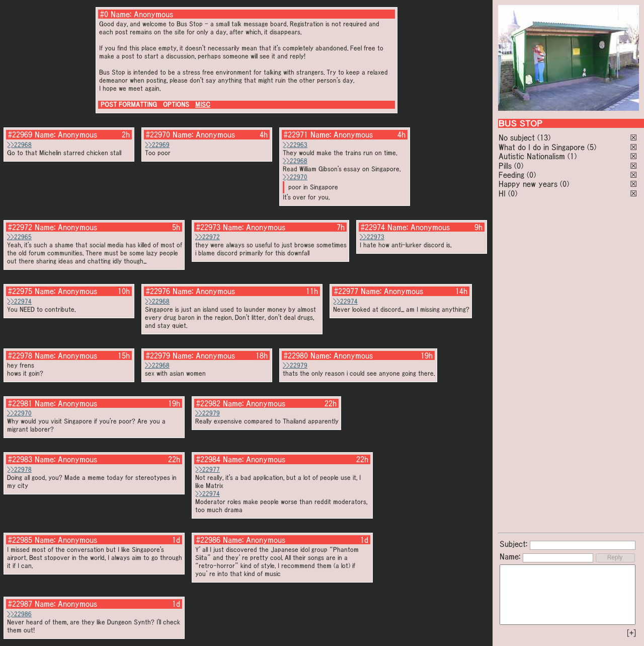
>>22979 (295, 365)
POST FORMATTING (129, 104)
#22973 (208, 227)
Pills (505, 166)
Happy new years (528, 184)
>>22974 (19, 301)
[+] (631, 633)
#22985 (20, 540)
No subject (518, 137)
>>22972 (208, 237)
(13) (544, 137)
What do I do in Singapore (542, 147)
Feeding (511, 175)
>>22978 (19, 470)
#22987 (20, 604)
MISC (203, 104)
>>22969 (157, 145)
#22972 (20, 227)
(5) (592, 147)
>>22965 (19, 237)
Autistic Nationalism (532, 156)
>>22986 (19, 614)
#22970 (158, 134)
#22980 (296, 355)
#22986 (208, 540)
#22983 (20, 459)
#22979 (158, 355)
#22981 (20, 403)
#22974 (373, 227)
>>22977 (208, 470)
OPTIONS (176, 104)
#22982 (208, 403)
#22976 (158, 291)
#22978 (20, 355)
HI (502, 193)
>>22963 (295, 145)
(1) (572, 156)
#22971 (296, 134)
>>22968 (19, 145)
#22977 (346, 291)
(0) (519, 166)
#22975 (20, 291)
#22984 (208, 459)
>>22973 (372, 237)
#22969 (20, 134)
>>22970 (295, 177)
